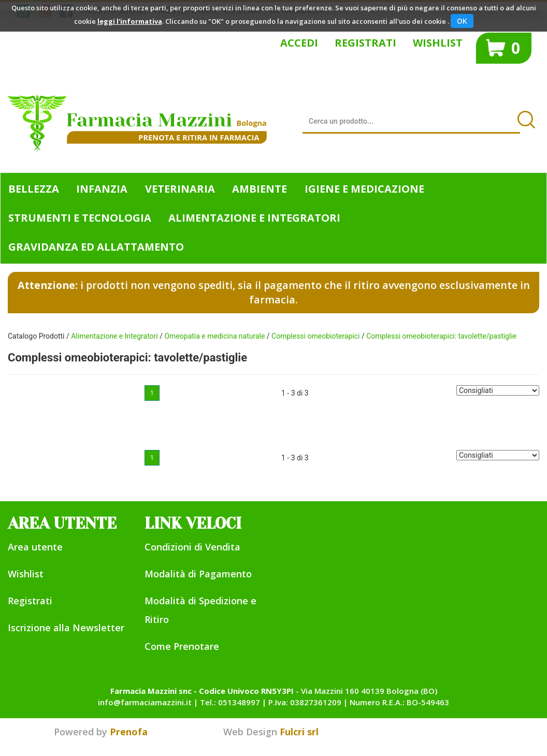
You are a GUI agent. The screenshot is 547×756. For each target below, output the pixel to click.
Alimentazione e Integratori (114, 336)
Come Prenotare (182, 646)
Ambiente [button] (260, 189)
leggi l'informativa (130, 21)
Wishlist (438, 43)
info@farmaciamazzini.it (145, 702)
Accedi (299, 43)
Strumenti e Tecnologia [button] (80, 218)
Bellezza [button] (34, 189)
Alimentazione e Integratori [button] (254, 218)
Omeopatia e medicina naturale (214, 336)
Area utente (35, 547)
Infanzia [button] (102, 189)
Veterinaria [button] (180, 189)
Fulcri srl (299, 732)
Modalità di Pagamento (198, 574)
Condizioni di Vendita (192, 547)
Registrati (365, 43)
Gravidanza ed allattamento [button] (96, 247)
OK (462, 21)
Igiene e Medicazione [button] (364, 189)
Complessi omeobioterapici (315, 336)
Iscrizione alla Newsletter (66, 628)
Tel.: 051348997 (230, 702)
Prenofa (129, 732)
